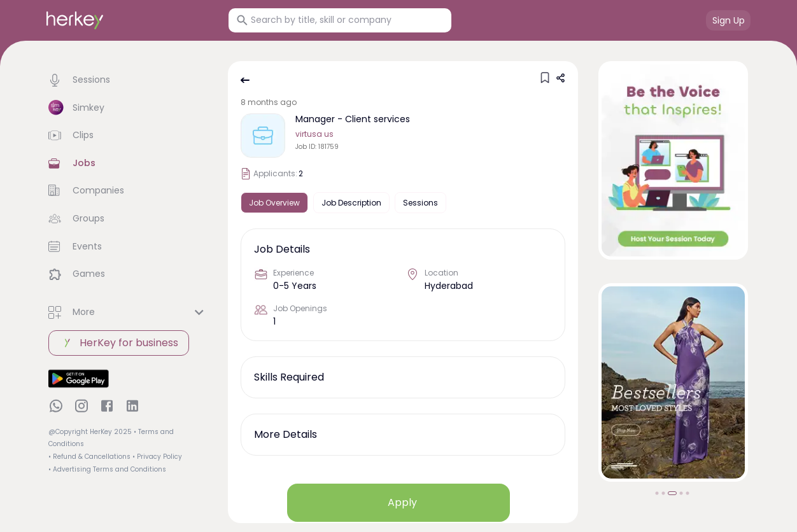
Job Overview (274, 203)
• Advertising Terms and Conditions (107, 469)
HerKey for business (119, 343)
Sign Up (729, 20)
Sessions (420, 203)
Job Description (351, 203)
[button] (128, 80)
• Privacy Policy (157, 457)
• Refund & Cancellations (89, 457)
